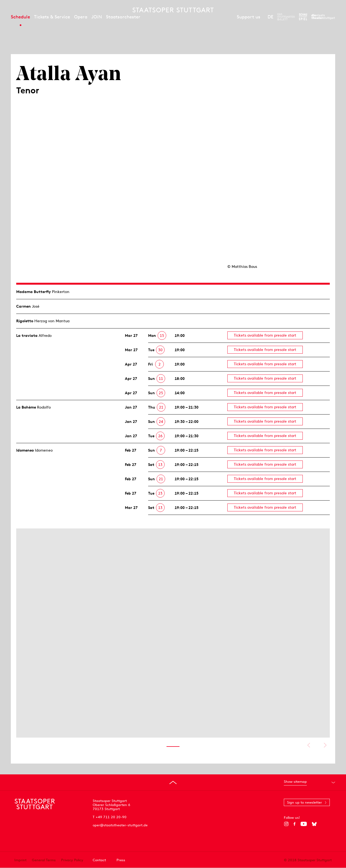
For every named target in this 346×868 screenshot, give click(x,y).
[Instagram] (286, 824)
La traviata (27, 336)
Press (121, 860)
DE (270, 17)
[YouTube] (304, 824)
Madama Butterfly (34, 292)
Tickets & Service (52, 17)
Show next (325, 745)
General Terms (44, 860)
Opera (81, 17)
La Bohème (26, 407)
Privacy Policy (72, 860)
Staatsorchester (123, 17)
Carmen (24, 306)
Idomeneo (25, 450)
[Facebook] (295, 824)
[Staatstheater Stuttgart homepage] (173, 10)
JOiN (97, 17)
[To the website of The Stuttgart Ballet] (286, 17)
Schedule (20, 17)
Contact (99, 860)
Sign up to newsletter (305, 802)
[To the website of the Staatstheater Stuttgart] (323, 17)
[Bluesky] (314, 824)
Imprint (20, 860)
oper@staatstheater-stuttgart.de (120, 825)
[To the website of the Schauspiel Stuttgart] (303, 17)
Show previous (309, 745)
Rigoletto (25, 321)
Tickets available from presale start (265, 335)
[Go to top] (173, 782)
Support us (249, 17)
